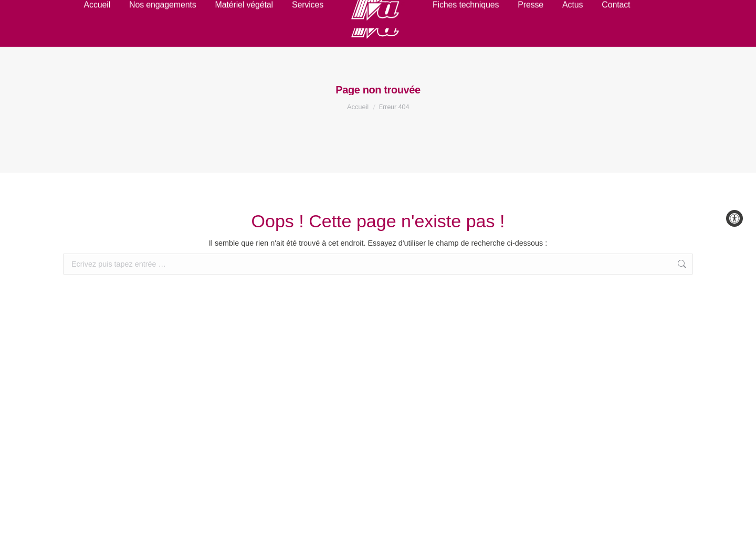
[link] (734, 218)
